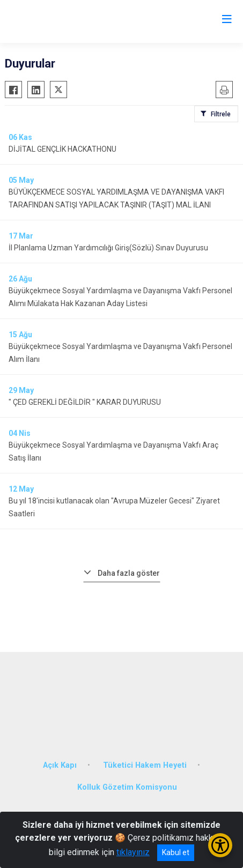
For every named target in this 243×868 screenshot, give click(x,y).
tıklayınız (133, 852)
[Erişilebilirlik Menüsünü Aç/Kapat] (220, 845)
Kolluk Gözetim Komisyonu (127, 787)
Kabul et (176, 852)
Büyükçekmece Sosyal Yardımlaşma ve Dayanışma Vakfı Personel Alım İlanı (120, 353)
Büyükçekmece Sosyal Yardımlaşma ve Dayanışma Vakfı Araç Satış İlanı (113, 451)
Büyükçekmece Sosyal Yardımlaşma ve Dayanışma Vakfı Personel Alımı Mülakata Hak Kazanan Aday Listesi (120, 297)
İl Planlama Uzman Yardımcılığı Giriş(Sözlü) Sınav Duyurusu (108, 248)
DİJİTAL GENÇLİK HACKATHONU (62, 149)
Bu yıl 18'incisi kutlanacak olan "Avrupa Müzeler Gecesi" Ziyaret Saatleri (114, 507)
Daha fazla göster (129, 573)
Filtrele (221, 114)
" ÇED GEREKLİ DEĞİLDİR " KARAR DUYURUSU (85, 402)
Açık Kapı (60, 765)
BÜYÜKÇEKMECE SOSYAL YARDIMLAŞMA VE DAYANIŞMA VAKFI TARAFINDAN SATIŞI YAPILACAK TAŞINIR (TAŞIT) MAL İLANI (116, 198)
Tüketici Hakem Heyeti (145, 765)
